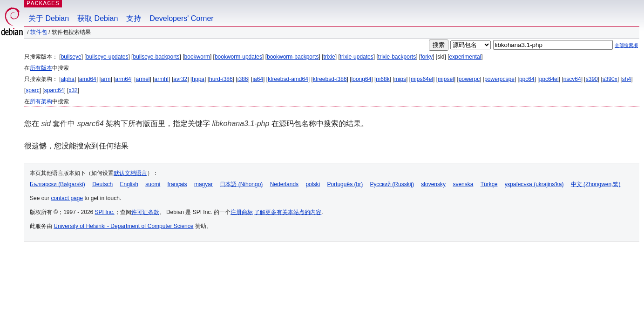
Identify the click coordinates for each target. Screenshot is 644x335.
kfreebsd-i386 (330, 79)
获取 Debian (98, 18)
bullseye (71, 57)
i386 (243, 79)
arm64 (123, 79)
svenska (463, 184)
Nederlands (284, 184)
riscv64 (572, 79)
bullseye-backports (156, 57)
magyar (203, 184)
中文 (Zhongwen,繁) (596, 184)
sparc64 (54, 90)
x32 (73, 90)
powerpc (469, 79)
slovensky (433, 184)
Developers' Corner (181, 18)
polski (313, 184)
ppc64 (527, 79)
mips (400, 79)
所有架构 (41, 101)
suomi (153, 184)
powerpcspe (499, 79)
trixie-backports (397, 57)
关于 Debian (49, 18)
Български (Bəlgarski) (58, 184)
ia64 (258, 79)
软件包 (39, 32)
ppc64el (549, 79)
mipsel (446, 79)
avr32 (180, 79)
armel (143, 79)
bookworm (197, 57)
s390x (610, 79)
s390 (592, 79)
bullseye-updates (107, 57)
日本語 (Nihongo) (241, 184)
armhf (162, 79)
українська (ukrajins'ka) (534, 184)
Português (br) (345, 184)
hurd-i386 (221, 79)
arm (106, 79)
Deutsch (102, 184)
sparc (32, 90)
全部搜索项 (626, 45)
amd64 (88, 79)
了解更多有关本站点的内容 (288, 212)
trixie (329, 57)
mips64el (422, 79)
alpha (68, 79)
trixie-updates (357, 57)
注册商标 (242, 212)
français (177, 184)
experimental (465, 57)
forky (427, 57)
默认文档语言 (130, 173)
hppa (198, 79)
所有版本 (41, 68)
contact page (67, 198)
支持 (134, 18)
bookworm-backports (293, 57)
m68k (383, 79)
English (129, 184)
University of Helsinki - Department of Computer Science (123, 226)
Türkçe (489, 184)
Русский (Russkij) (392, 184)
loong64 (362, 79)
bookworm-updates (238, 57)
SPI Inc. (105, 212)
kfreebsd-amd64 (288, 79)
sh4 (627, 79)
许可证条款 (145, 212)
